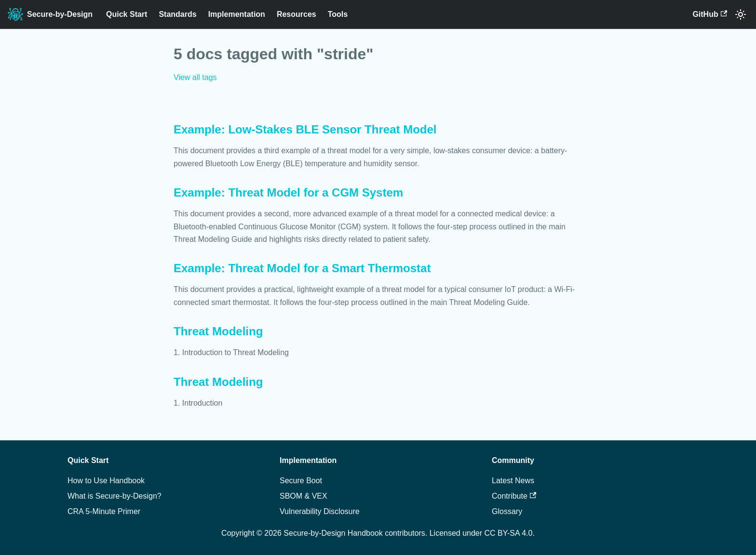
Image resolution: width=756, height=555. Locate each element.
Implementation (237, 14)
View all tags (195, 77)
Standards (177, 14)
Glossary (507, 511)
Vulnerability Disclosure (320, 511)
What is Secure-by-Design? (115, 496)
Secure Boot (301, 481)
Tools (338, 14)
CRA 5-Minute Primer (104, 511)
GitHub (710, 14)
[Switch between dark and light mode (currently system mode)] (741, 14)
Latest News (513, 481)
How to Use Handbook (106, 481)
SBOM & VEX (304, 496)
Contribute (514, 496)
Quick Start (127, 14)
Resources (297, 14)
